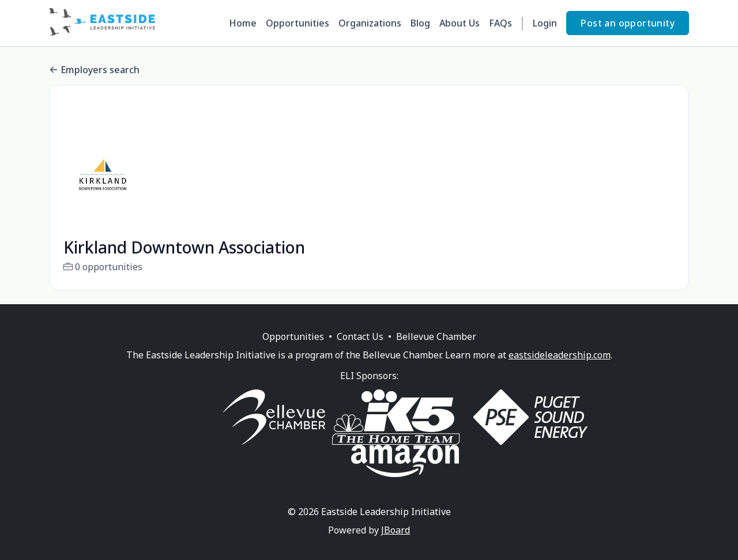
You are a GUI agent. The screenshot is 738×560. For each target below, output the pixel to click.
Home (243, 23)
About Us (460, 23)
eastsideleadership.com (560, 369)
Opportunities (298, 23)
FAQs (500, 23)
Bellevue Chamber (436, 350)
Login (545, 23)
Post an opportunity (628, 23)
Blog (420, 23)
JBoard (396, 544)
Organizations (370, 23)
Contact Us (360, 350)
